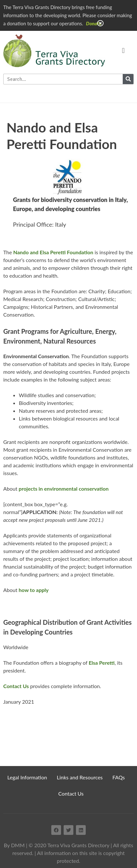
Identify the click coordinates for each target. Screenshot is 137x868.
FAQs (118, 777)
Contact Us (71, 793)
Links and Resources (80, 777)
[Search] (128, 79)
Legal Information (27, 777)
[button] (123, 51)
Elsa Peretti (102, 663)
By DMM (14, 845)
